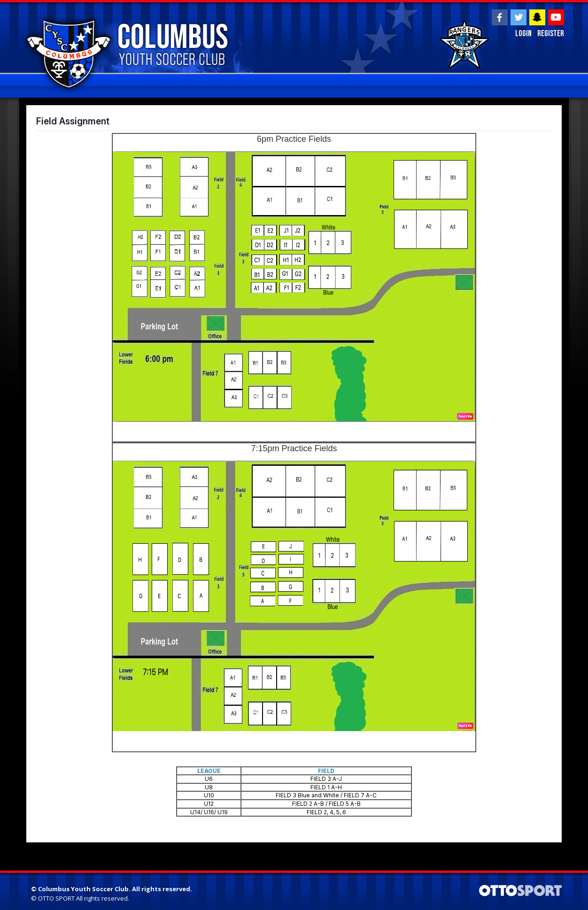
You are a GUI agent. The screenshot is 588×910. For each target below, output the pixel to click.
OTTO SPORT (56, 898)
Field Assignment (73, 121)
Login (523, 34)
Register (551, 34)
